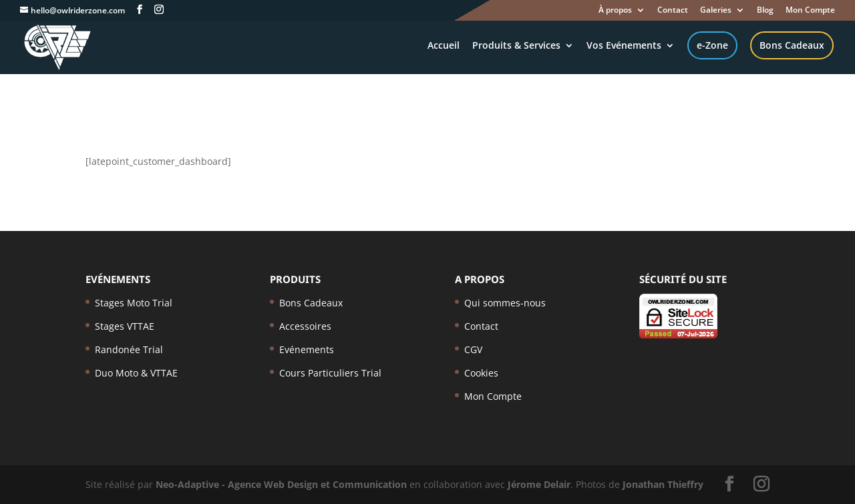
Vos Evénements (624, 46)
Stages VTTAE (125, 326)
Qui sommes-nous (505, 303)
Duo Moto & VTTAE (136, 373)
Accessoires (305, 326)
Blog (765, 11)
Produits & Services (516, 46)
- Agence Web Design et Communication (314, 484)
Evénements (307, 349)
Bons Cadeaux (792, 45)
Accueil (444, 46)
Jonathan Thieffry (663, 484)
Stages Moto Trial (134, 303)
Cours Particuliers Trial (330, 373)
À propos (615, 11)
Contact (673, 11)
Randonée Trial (129, 349)
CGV (473, 349)
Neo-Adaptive (187, 484)
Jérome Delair (539, 484)
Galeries (716, 11)
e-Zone (712, 45)
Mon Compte (810, 11)
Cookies (481, 373)
